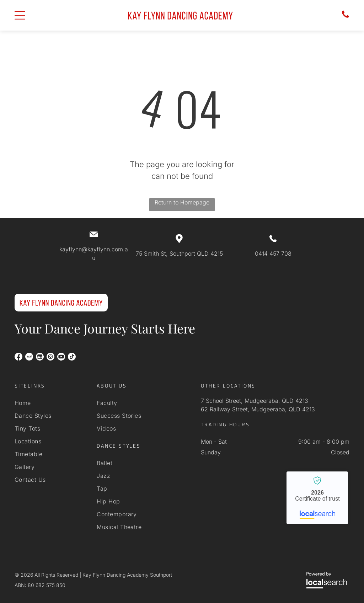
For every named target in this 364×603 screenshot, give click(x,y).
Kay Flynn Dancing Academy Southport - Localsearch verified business (317, 498)
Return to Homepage (182, 202)
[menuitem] (49, 403)
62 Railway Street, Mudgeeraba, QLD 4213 (258, 409)
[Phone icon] (346, 17)
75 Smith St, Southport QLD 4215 (179, 254)
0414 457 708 (273, 254)
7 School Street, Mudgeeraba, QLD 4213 (255, 401)
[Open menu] (20, 15)
